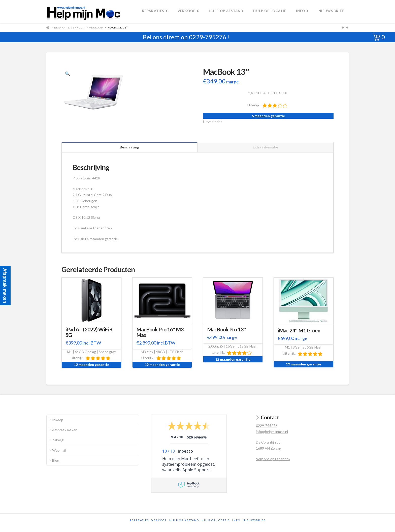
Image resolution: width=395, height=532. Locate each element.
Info (236, 520)
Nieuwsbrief (254, 520)
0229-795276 (208, 37)
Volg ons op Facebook (273, 459)
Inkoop (58, 420)
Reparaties (139, 520)
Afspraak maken (65, 430)
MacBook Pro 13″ (226, 329)
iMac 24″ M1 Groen (299, 330)
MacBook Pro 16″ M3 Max (160, 332)
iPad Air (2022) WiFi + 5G (89, 332)
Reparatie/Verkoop (69, 27)
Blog (56, 460)
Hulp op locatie (216, 520)
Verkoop (96, 27)
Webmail (59, 450)
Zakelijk (58, 440)
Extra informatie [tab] (266, 147)
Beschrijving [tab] (129, 147)
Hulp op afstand (184, 520)
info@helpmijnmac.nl (272, 432)
